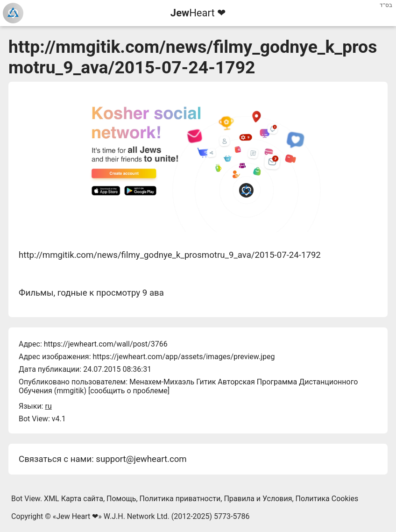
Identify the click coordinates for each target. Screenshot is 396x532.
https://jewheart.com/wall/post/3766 (106, 344)
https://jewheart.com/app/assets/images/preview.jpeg (184, 357)
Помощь (121, 499)
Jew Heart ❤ (77, 516)
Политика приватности (180, 499)
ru (48, 406)
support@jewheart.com (141, 459)
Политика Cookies (327, 499)
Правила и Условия (258, 499)
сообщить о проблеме (129, 391)
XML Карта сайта (74, 499)
